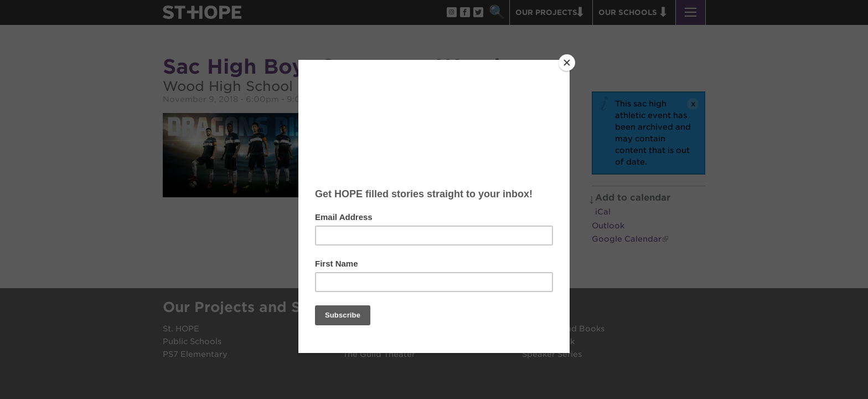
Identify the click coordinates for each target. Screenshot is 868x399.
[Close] (567, 63)
